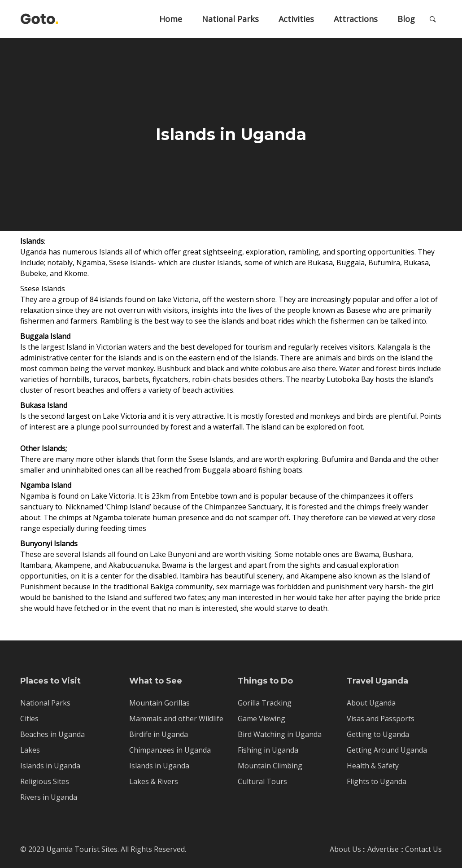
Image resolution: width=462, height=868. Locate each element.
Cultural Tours (262, 781)
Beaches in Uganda (52, 734)
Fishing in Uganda (268, 750)
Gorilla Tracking (265, 703)
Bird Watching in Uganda (280, 734)
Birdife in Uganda (159, 734)
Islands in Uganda (50, 766)
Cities (29, 719)
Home (171, 19)
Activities (296, 19)
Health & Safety (373, 766)
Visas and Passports (381, 719)
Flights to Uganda (377, 781)
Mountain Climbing (270, 766)
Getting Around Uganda (387, 750)
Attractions (356, 19)
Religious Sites (45, 781)
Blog (406, 19)
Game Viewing (262, 719)
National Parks (230, 19)
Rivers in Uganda (49, 797)
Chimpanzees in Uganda (170, 750)
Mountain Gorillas (159, 703)
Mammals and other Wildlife (176, 719)
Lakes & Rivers (154, 781)
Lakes (30, 750)
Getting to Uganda (378, 734)
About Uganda (371, 703)
